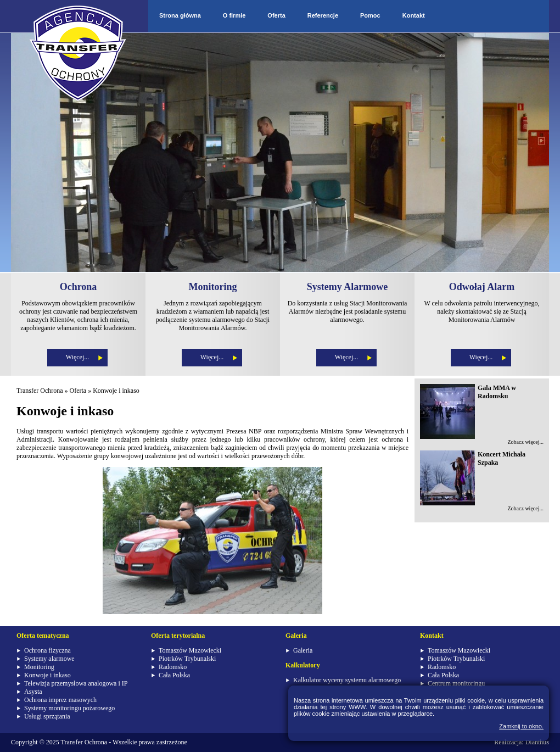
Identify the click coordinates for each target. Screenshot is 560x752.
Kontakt (414, 15)
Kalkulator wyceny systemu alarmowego (347, 680)
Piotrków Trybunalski (187, 659)
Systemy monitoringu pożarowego (69, 708)
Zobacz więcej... (525, 442)
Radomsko (173, 667)
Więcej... (78, 357)
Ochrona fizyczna (47, 650)
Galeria (303, 650)
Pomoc (370, 15)
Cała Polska (174, 675)
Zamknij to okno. (521, 726)
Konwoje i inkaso (116, 391)
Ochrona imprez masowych (60, 700)
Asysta (33, 692)
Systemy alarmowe (49, 659)
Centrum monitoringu (456, 683)
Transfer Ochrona (40, 391)
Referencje (323, 15)
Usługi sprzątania (47, 716)
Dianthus (537, 742)
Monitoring (39, 667)
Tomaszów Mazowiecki (190, 650)
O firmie (234, 15)
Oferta (276, 15)
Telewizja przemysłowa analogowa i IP (76, 683)
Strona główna (180, 15)
